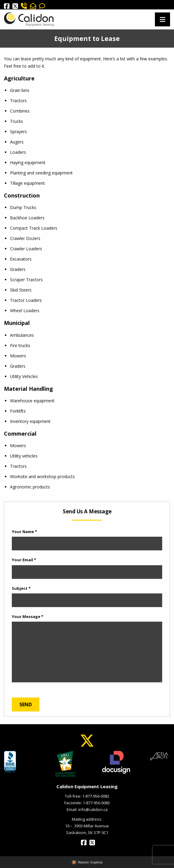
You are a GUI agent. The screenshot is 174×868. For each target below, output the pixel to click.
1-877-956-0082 (96, 796)
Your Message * (28, 616)
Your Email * (24, 560)
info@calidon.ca (93, 809)
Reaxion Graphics (90, 862)
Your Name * (24, 532)
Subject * (21, 588)
